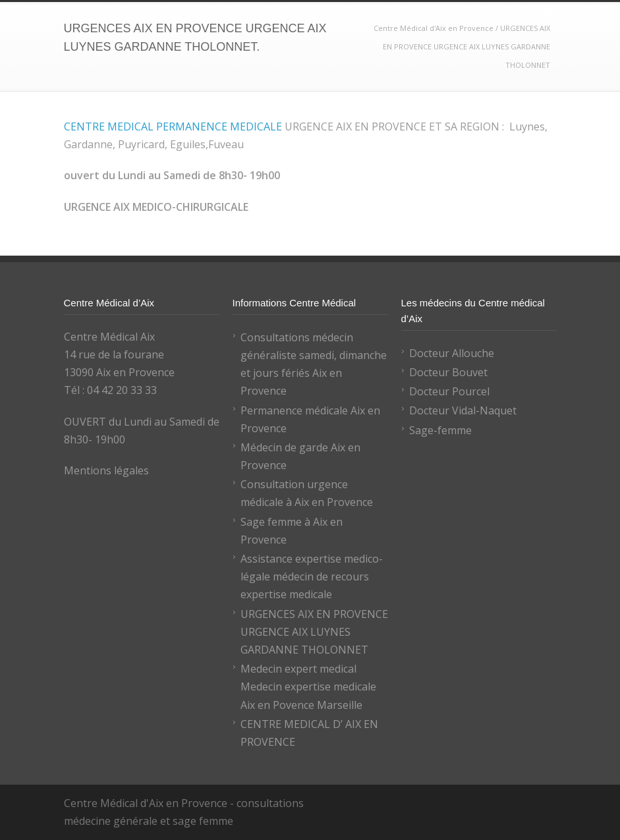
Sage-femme (440, 430)
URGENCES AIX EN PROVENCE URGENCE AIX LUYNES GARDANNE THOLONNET (314, 632)
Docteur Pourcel (449, 391)
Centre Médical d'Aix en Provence (435, 28)
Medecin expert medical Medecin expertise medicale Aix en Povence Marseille (308, 686)
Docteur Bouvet (448, 372)
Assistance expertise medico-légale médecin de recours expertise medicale (312, 576)
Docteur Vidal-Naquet (463, 410)
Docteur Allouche (452, 353)
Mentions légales (106, 470)
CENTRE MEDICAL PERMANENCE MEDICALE (173, 126)
